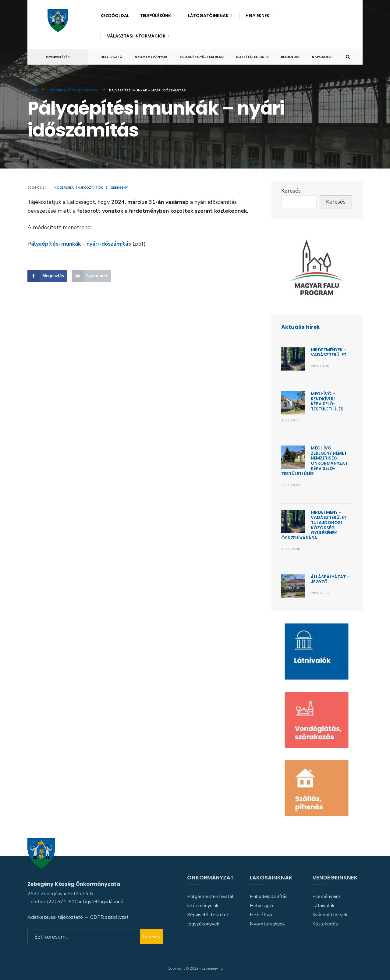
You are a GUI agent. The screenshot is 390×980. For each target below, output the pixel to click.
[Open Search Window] (348, 57)
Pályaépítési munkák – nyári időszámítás (79, 244)
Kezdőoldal (115, 16)
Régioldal (290, 57)
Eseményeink (327, 897)
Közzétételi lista (252, 57)
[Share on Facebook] (47, 276)
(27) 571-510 (62, 901)
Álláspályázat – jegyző (330, 579)
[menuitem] (158, 14)
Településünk (156, 16)
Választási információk (136, 36)
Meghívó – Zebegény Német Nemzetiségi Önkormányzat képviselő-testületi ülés (314, 461)
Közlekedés (325, 924)
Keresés (291, 191)
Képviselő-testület (208, 915)
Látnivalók (323, 906)
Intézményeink (203, 906)
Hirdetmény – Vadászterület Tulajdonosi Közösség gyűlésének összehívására (314, 525)
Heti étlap (261, 915)
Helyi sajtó (112, 57)
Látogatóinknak (208, 16)
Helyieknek (257, 16)
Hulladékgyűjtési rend (202, 57)
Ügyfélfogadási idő (103, 901)
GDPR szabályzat (109, 917)
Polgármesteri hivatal (210, 897)
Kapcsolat (323, 57)
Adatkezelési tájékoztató (55, 917)
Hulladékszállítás (269, 897)
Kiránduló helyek (330, 915)
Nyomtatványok (151, 57)
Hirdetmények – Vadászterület (329, 352)
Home (33, 90)
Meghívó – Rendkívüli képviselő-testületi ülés (327, 401)
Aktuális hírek (301, 327)
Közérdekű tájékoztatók (74, 90)
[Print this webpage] (91, 276)
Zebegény (119, 187)
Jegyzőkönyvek (203, 924)
